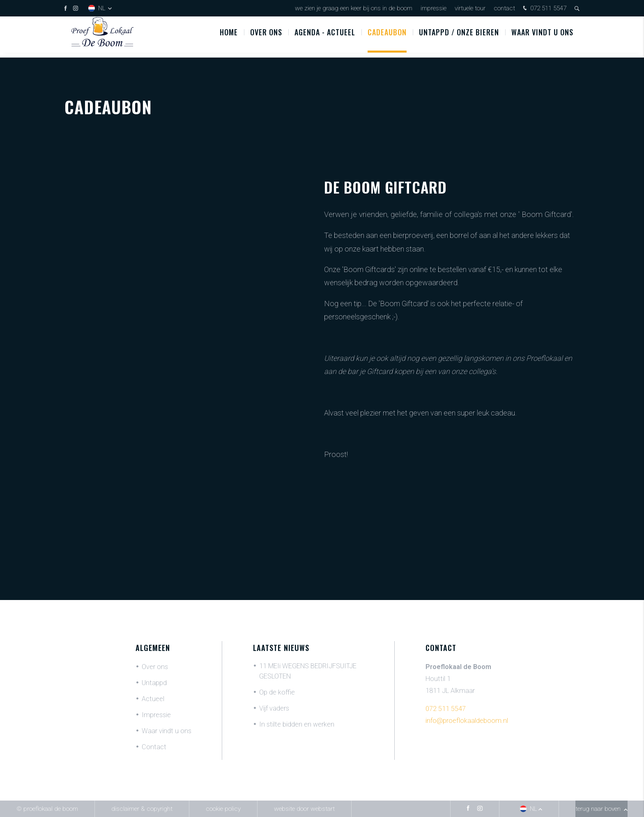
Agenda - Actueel (325, 37)
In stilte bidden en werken (297, 724)
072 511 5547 (544, 9)
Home (229, 37)
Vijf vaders (274, 708)
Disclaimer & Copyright (142, 809)
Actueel (153, 699)
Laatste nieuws (281, 648)
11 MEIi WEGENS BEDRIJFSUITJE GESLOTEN (308, 671)
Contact (504, 8)
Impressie (434, 8)
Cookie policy (223, 809)
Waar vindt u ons (542, 37)
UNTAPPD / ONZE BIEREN (459, 37)
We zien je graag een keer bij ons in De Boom (354, 8)
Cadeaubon (387, 37)
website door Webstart (304, 809)
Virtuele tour (470, 8)
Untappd (154, 683)
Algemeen (153, 648)
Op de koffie (277, 692)
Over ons (266, 37)
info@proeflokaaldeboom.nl (467, 721)
